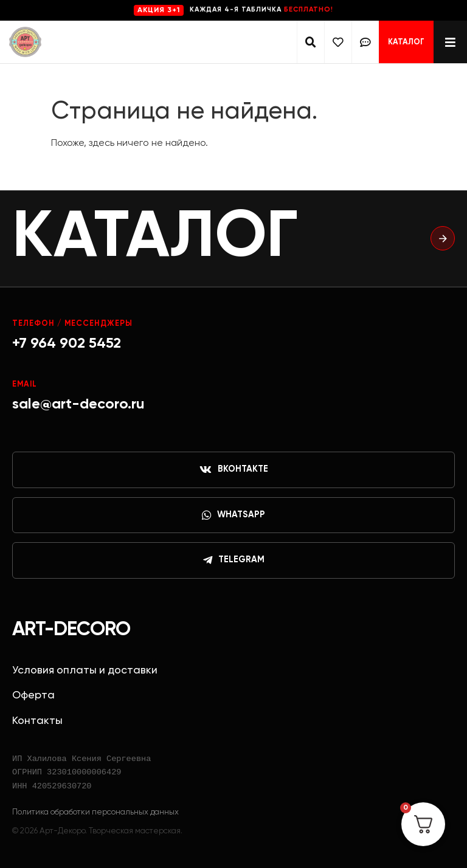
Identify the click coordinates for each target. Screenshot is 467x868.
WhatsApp (233, 515)
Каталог (406, 42)
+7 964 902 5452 (67, 343)
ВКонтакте (234, 470)
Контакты (37, 721)
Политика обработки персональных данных (95, 812)
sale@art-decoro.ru (78, 404)
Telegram (234, 560)
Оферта (33, 695)
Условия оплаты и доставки (85, 670)
